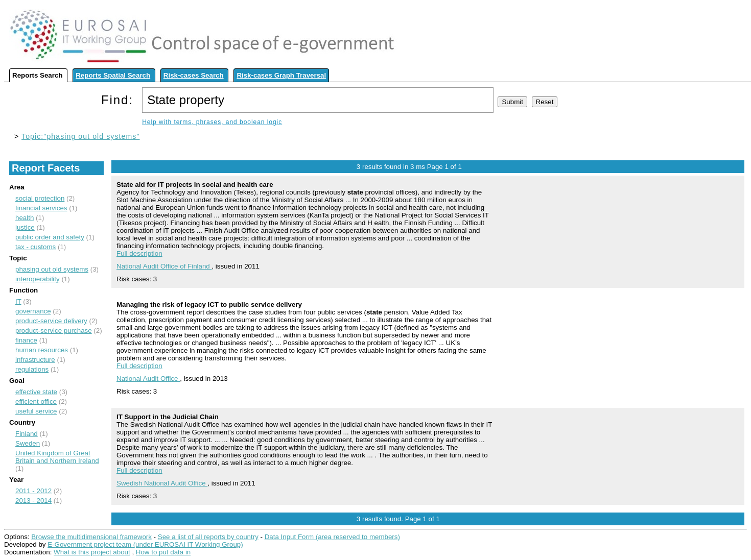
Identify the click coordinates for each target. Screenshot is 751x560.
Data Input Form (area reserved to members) (332, 537)
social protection (40, 198)
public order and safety (50, 237)
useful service (36, 411)
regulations (32, 369)
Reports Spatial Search (113, 75)
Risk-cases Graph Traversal (281, 75)
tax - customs (36, 247)
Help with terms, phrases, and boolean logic (212, 122)
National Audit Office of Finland (164, 266)
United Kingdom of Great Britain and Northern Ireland (57, 457)
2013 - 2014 (33, 501)
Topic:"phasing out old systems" (80, 136)
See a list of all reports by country (208, 537)
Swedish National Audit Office (162, 483)
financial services (41, 208)
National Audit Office (148, 379)
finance (26, 340)
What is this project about (92, 552)
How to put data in (163, 552)
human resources (42, 350)
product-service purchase (54, 331)
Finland (27, 434)
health (25, 218)
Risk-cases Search (194, 75)
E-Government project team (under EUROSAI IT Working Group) (145, 544)
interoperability (38, 279)
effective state (36, 392)
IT (18, 301)
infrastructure (35, 360)
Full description (139, 253)
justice (25, 227)
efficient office (36, 401)
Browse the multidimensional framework (91, 537)
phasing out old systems (52, 269)
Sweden (28, 443)
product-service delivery (51, 321)
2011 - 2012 (33, 491)
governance (33, 311)
